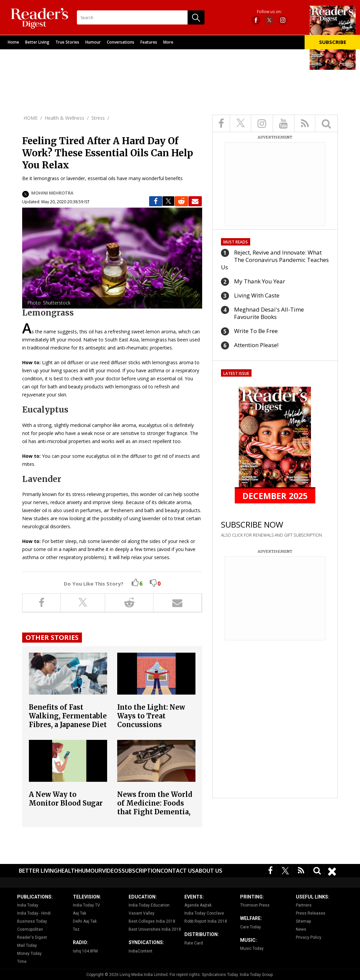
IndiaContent (141, 951)
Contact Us (178, 871)
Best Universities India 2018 (155, 929)
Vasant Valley (142, 913)
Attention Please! (256, 345)
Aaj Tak (80, 913)
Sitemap (303, 921)
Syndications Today (220, 975)
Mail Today (27, 945)
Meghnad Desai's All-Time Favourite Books (269, 313)
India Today (28, 905)
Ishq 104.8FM (85, 951)
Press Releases (311, 913)
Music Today (252, 948)
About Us (209, 871)
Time (22, 962)
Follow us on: (269, 12)
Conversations (121, 42)
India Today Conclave (204, 913)
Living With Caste (257, 295)
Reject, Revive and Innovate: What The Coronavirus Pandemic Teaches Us (275, 260)
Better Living (37, 42)
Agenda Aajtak (198, 905)
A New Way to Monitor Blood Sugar (66, 799)
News (301, 929)
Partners (304, 905)
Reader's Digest (32, 937)
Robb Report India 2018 (206, 921)
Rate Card (194, 943)
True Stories (67, 42)
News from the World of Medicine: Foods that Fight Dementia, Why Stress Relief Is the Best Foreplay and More (155, 816)
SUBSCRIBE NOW (252, 524)
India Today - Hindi (34, 913)
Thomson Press (255, 905)
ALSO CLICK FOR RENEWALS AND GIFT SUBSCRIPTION (272, 535)
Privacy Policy (309, 937)
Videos (112, 871)
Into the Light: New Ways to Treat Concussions (151, 716)
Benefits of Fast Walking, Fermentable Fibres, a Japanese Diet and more (68, 720)
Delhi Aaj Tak (85, 921)
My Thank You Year (260, 281)
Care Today (251, 927)
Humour (93, 42)
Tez (76, 929)
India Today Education (149, 905)
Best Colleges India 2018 (152, 921)
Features (149, 42)
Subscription (141, 871)
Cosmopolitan (30, 929)
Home (13, 42)
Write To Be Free (256, 331)
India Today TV (86, 905)
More (168, 42)
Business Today (32, 921)
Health (68, 871)
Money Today (29, 954)
